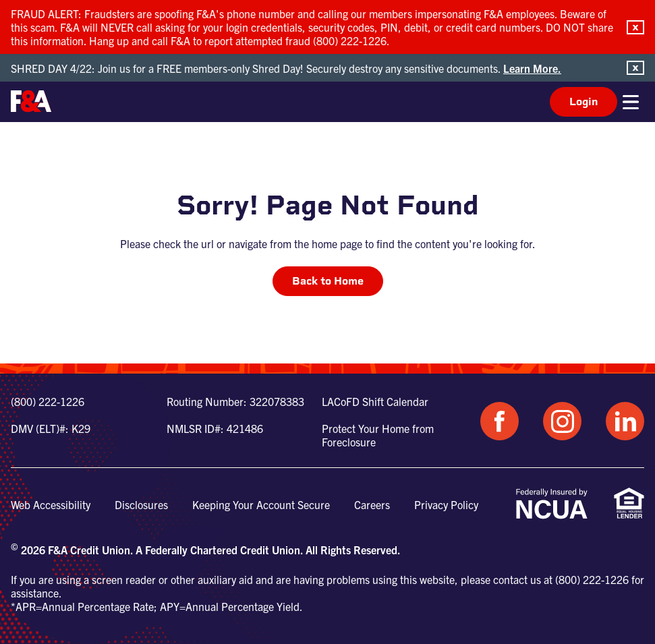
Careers (372, 504)
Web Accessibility (51, 504)
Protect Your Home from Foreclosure (378, 435)
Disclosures (141, 504)
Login (583, 101)
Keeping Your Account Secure (261, 504)
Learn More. (532, 68)
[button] (635, 27)
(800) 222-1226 (48, 401)
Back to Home (328, 281)
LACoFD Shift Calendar (375, 401)
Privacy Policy (446, 504)
